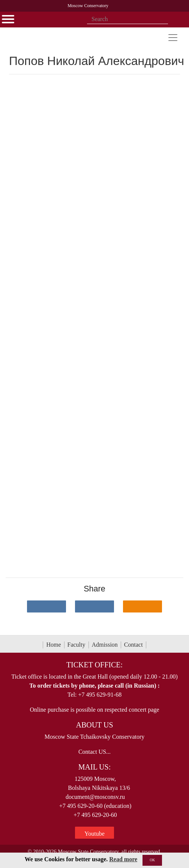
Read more (123, 859)
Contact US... (94, 752)
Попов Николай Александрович (97, 61)
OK (152, 860)
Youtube (94, 834)
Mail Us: (94, 767)
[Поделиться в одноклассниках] (142, 606)
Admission (105, 645)
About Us (94, 725)
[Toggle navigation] (173, 38)
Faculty (76, 645)
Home (53, 645)
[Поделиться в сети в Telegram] (94, 606)
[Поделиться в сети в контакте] (46, 606)
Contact (133, 645)
